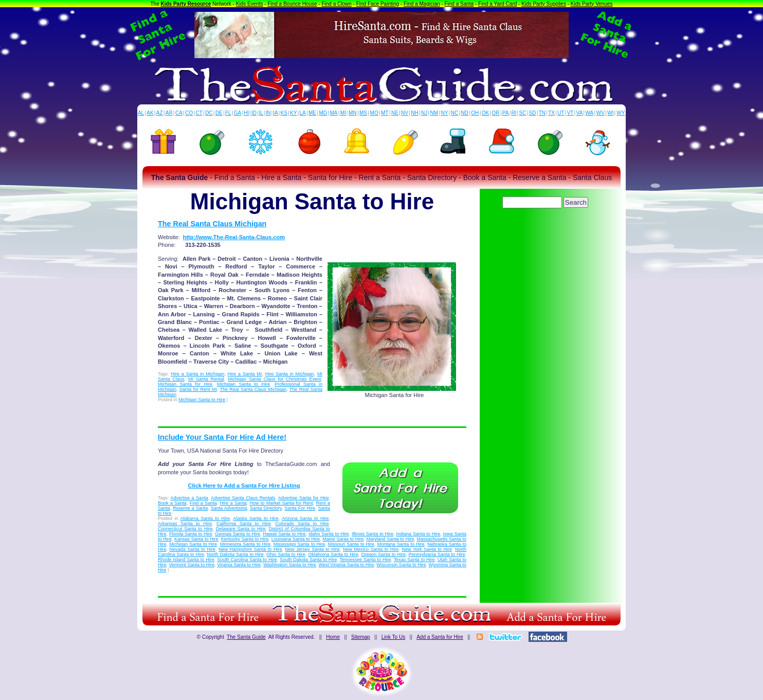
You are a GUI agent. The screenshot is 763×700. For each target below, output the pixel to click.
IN (268, 113)
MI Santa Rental (206, 379)
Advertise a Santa (189, 498)
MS (363, 113)
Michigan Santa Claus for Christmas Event (274, 379)
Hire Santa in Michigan (290, 374)
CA (179, 113)
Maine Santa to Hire (343, 539)
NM (434, 113)
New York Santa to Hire (426, 549)
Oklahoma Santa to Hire (333, 554)
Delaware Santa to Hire (241, 529)
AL (141, 113)
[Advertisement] (546, 239)
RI (514, 113)
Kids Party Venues (592, 4)
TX (551, 113)
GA (238, 113)
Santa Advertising (229, 508)
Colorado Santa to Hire (302, 524)
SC (522, 113)
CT (199, 113)
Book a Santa (172, 503)
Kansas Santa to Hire (196, 539)
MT (385, 113)
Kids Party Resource (186, 4)
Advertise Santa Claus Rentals (243, 498)
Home (333, 637)
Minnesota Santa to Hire (245, 544)
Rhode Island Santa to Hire (186, 560)
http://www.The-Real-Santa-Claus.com (234, 237)
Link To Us (394, 637)
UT (561, 113)
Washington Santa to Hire (289, 565)
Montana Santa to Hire (401, 544)
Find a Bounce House (292, 4)
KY (293, 113)
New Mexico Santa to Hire (371, 549)
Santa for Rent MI (198, 389)
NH (414, 113)
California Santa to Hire (243, 524)
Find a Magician (422, 4)
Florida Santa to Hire (191, 534)
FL (228, 113)
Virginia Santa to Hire (239, 565)
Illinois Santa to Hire (373, 534)
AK (150, 113)
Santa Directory (266, 508)
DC (209, 113)
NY (444, 113)
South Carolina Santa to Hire (247, 560)
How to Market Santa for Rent (281, 503)
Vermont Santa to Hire (192, 565)
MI (343, 113)
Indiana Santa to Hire (419, 534)
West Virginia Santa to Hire (347, 565)
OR (496, 113)
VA (580, 113)
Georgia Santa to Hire (238, 534)
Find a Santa (459, 4)
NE (395, 113)
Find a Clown (336, 4)
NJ (424, 113)
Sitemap (361, 637)
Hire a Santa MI (245, 374)
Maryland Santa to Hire (390, 539)
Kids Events (250, 4)
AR (169, 113)
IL (261, 113)
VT (570, 113)
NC (455, 113)
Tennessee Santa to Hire (366, 560)
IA (275, 113)
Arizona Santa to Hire (305, 518)
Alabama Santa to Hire (205, 518)
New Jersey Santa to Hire (313, 549)
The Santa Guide (246, 637)
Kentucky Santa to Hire (245, 539)
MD (323, 113)
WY (621, 113)
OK (485, 113)
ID (254, 113)
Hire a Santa (233, 503)
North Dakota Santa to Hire (235, 554)
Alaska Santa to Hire (256, 518)
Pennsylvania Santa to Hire (437, 554)
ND (465, 113)
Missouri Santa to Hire (351, 544)
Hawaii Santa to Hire (284, 534)
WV (601, 113)
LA (303, 113)
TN (542, 113)
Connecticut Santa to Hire (185, 529)
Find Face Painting (378, 4)
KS (284, 113)
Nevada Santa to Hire (193, 549)
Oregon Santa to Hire (383, 554)
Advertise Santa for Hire (304, 498)
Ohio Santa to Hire (286, 554)
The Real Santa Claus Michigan (212, 224)
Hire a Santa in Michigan (197, 374)
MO (374, 113)
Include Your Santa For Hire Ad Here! (222, 437)
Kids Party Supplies (544, 4)
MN (353, 113)
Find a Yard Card (497, 4)
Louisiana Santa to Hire (296, 539)
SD (533, 113)
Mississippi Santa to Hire (299, 544)
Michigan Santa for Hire (185, 384)
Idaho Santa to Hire (329, 534)
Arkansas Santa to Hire (185, 524)
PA (506, 113)
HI (246, 113)
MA (334, 113)
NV (405, 113)
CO (189, 113)
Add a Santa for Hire (440, 637)
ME (312, 113)
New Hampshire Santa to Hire (250, 549)
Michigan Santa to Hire (243, 384)
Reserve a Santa (190, 508)
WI (610, 113)
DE (219, 113)
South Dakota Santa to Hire (308, 560)
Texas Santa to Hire (414, 560)
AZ (160, 113)
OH (475, 113)
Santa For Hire (300, 508)
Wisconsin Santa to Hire (401, 565)
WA (590, 113)
